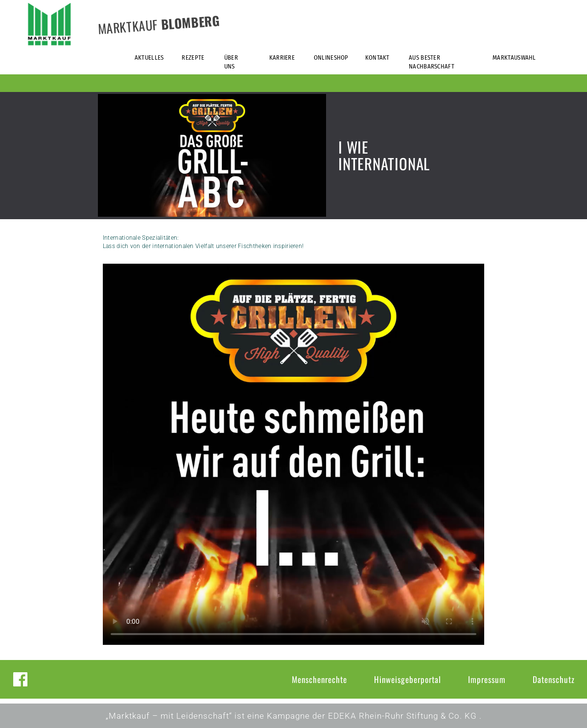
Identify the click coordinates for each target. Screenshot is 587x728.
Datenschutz (554, 679)
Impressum (487, 679)
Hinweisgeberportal (408, 679)
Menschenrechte (319, 679)
